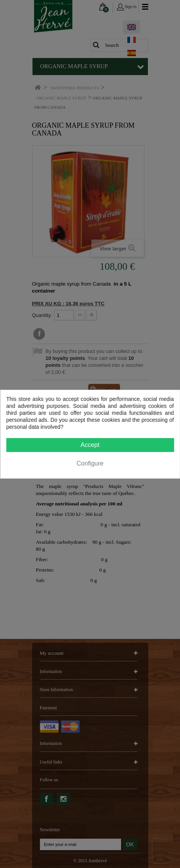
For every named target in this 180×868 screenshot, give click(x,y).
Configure (90, 463)
